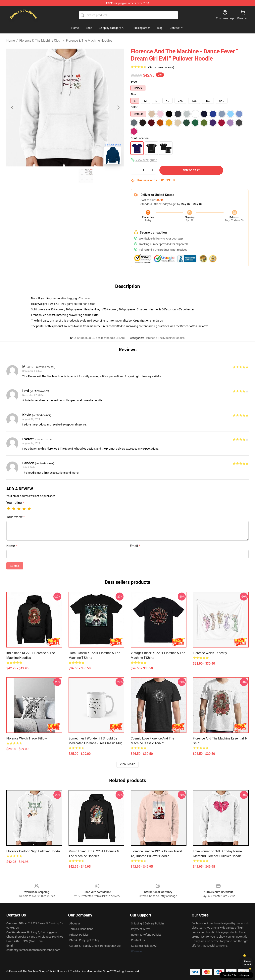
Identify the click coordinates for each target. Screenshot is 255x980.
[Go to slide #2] (65, 176)
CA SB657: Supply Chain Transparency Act (95, 946)
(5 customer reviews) (161, 67)
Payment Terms (141, 929)
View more (128, 764)
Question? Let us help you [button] (236, 975)
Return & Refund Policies (146, 935)
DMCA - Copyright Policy (84, 940)
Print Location (140, 138)
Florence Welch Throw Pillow (27, 738)
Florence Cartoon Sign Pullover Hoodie (33, 851)
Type (134, 82)
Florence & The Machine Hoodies (89, 41)
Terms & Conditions (81, 929)
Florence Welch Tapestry (210, 653)
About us (75, 923)
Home (11, 41)
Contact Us (138, 940)
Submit (15, 566)
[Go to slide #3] (86, 176)
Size (133, 94)
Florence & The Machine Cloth (40, 41)
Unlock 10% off (248, 963)
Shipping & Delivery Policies (148, 923)
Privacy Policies (79, 935)
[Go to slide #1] (45, 176)
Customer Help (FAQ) (144, 946)
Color (134, 107)
